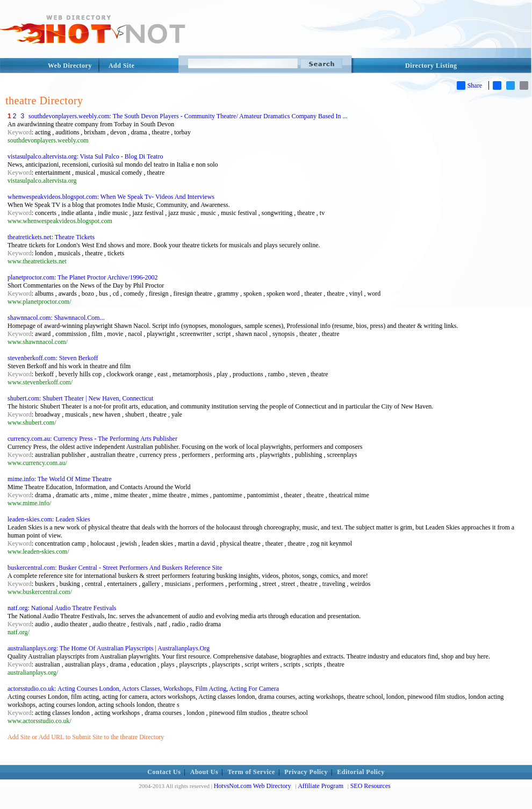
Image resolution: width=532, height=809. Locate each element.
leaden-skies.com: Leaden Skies (49, 519)
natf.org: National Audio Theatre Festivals (62, 608)
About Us (204, 772)
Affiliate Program (321, 786)
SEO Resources (371, 786)
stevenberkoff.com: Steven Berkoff (53, 358)
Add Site (121, 66)
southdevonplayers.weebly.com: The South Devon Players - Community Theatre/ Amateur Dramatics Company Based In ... (188, 116)
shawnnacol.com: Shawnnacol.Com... (56, 318)
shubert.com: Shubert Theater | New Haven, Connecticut (80, 398)
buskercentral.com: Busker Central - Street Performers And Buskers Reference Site (115, 568)
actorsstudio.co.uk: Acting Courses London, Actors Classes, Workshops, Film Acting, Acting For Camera (143, 689)
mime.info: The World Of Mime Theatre (60, 479)
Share (469, 85)
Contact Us (164, 772)
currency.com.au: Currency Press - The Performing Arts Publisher (92, 439)
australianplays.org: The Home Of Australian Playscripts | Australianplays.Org (109, 648)
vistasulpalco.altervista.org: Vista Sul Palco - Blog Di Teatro (85, 156)
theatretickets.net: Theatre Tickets (51, 237)
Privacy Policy (306, 772)
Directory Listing (431, 66)
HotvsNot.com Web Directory (253, 786)
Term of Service (251, 772)
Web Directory (70, 66)
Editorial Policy (361, 772)
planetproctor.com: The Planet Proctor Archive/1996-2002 (82, 277)
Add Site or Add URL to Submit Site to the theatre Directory (86, 737)
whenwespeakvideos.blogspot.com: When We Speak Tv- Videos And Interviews (111, 197)
